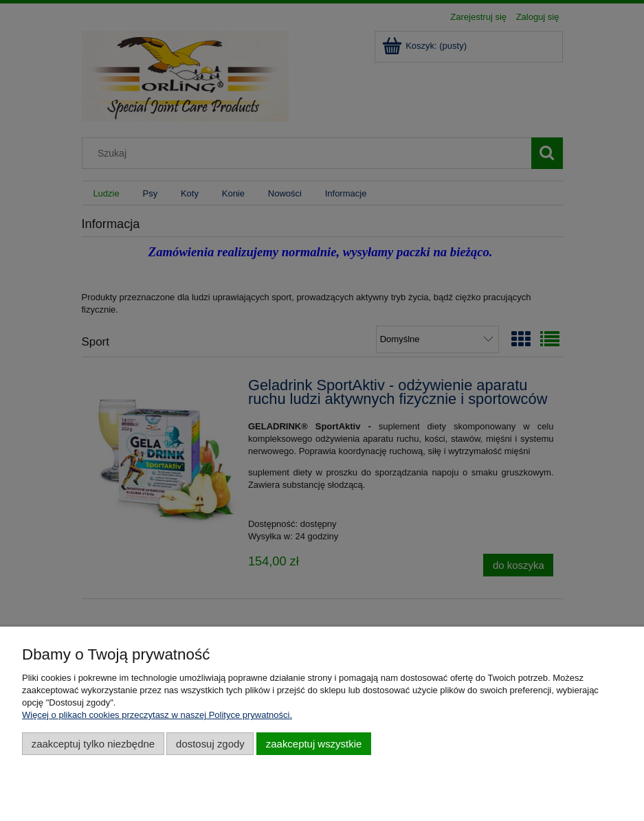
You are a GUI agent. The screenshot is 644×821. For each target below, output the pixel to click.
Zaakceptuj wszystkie (314, 744)
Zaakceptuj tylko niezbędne (93, 744)
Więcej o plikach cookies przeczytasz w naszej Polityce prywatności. (157, 715)
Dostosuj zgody (210, 744)
